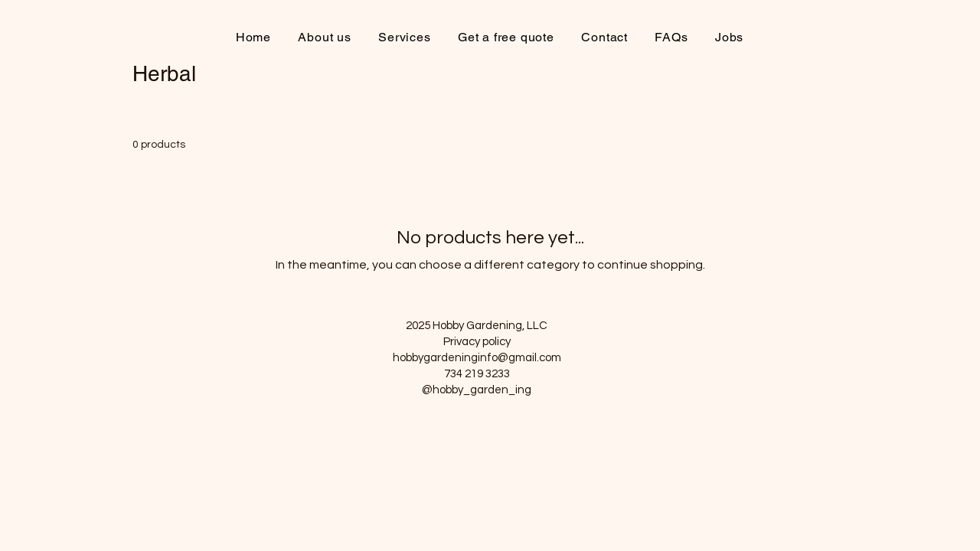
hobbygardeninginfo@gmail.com (477, 358)
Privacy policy (477, 342)
